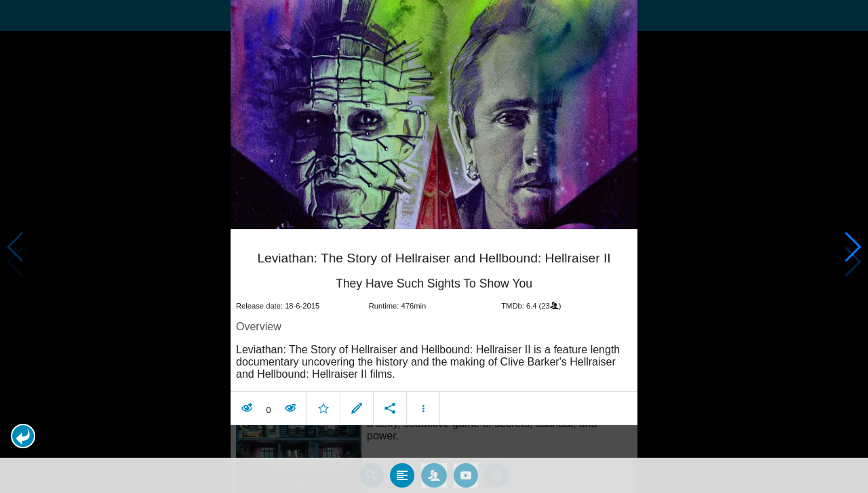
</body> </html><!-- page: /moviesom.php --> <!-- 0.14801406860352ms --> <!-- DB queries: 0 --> (434, 246)
